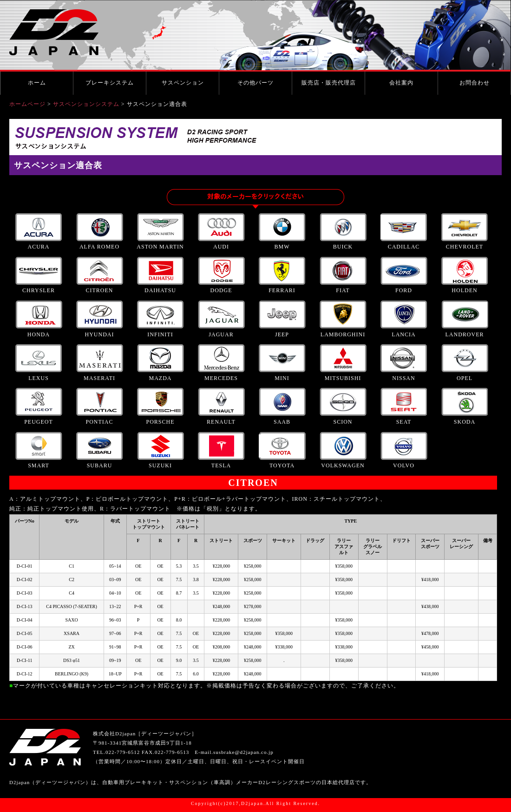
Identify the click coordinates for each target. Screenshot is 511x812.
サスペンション (183, 83)
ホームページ (27, 104)
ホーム (37, 83)
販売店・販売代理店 (329, 83)
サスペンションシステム (86, 104)
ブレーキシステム (110, 83)
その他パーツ (255, 83)
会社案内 (401, 83)
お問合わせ (475, 83)
